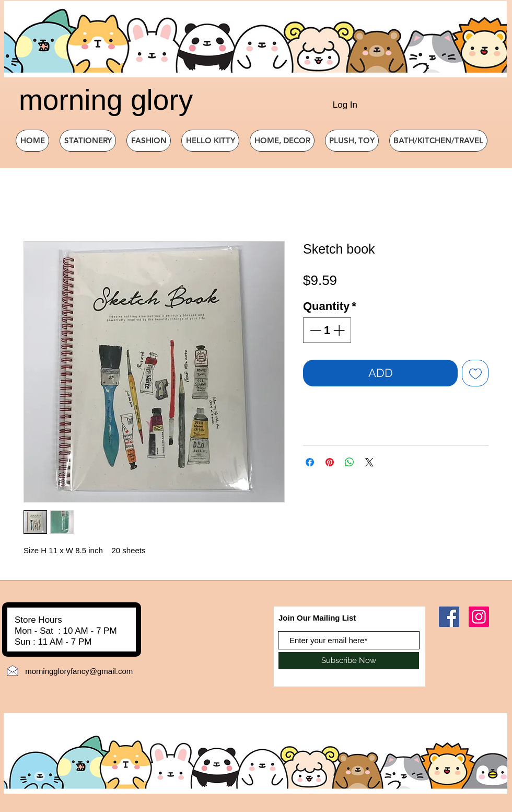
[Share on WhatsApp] (350, 462)
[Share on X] (369, 462)
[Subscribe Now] (349, 661)
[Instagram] (479, 617)
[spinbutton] (327, 330)
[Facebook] (449, 617)
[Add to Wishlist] (475, 373)
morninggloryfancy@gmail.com (79, 671)
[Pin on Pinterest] (330, 462)
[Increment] (340, 330)
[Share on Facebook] (310, 462)
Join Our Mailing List (317, 618)
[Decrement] (314, 330)
